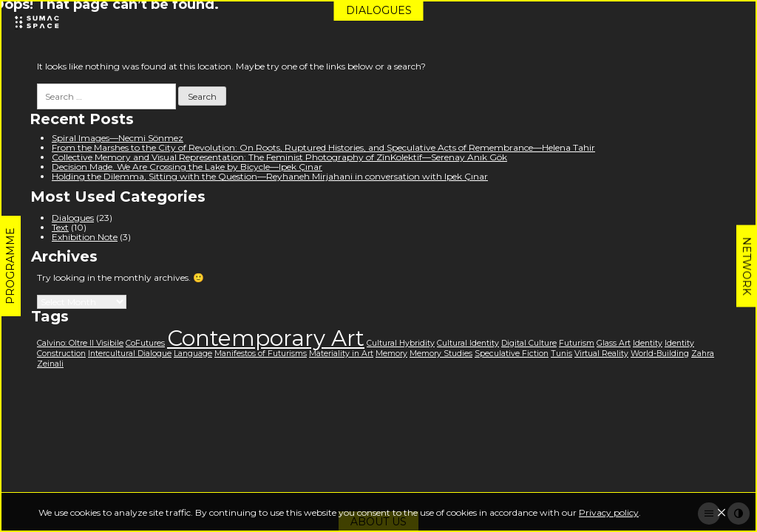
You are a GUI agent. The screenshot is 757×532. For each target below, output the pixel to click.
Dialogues (379, 10)
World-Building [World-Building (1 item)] (660, 354)
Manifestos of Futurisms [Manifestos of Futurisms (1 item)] (261, 354)
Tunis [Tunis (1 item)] (561, 354)
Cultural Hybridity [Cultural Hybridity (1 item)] (401, 343)
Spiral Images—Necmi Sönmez (118, 138)
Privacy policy (609, 512)
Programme (10, 266)
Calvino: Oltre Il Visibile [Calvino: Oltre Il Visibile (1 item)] (80, 343)
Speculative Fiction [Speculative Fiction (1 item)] (512, 354)
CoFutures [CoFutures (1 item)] (145, 343)
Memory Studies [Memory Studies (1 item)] (441, 354)
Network (747, 266)
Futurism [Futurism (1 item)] (577, 343)
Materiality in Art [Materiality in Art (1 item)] (341, 354)
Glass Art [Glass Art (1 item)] (614, 343)
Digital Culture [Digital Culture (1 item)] (529, 343)
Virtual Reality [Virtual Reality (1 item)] (601, 354)
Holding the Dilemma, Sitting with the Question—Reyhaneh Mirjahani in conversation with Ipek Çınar (270, 176)
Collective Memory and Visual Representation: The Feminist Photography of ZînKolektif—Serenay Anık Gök (279, 157)
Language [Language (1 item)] (193, 354)
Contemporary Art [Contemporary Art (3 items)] (266, 338)
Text (60, 227)
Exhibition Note (85, 237)
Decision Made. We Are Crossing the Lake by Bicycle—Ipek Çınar (187, 167)
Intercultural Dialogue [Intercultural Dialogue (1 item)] (130, 354)
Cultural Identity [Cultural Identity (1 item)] (468, 343)
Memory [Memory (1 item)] (391, 354)
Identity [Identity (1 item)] (648, 343)
